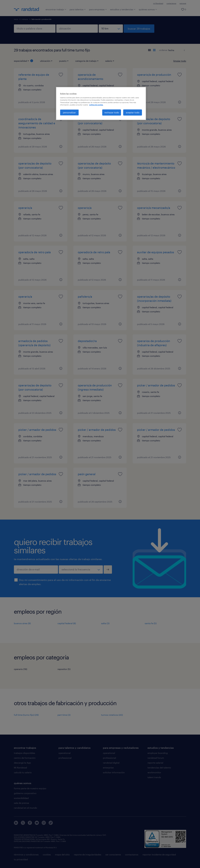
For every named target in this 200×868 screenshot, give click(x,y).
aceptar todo (133, 112)
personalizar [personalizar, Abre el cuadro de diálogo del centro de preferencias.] (69, 112)
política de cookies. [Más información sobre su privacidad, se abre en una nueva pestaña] (96, 105)
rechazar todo (112, 112)
